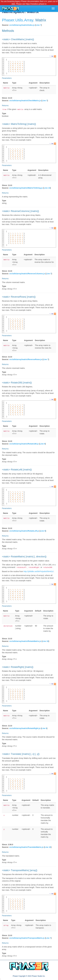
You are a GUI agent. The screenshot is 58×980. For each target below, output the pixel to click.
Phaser (8, 20)
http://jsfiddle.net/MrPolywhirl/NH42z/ (39, 571)
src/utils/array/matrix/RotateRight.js (25, 728)
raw (52, 56)
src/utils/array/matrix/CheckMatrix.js (25, 101)
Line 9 (43, 444)
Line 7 (38, 25)
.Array (28, 20)
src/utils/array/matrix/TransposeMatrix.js (27, 938)
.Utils (19, 20)
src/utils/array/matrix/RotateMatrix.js (25, 641)
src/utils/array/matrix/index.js (22, 25)
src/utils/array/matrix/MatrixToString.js (26, 188)
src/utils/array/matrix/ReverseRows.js (26, 359)
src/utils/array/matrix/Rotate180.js (24, 444)
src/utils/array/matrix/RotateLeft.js (24, 531)
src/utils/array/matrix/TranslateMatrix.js (26, 847)
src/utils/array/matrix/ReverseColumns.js (27, 274)
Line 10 (47, 188)
